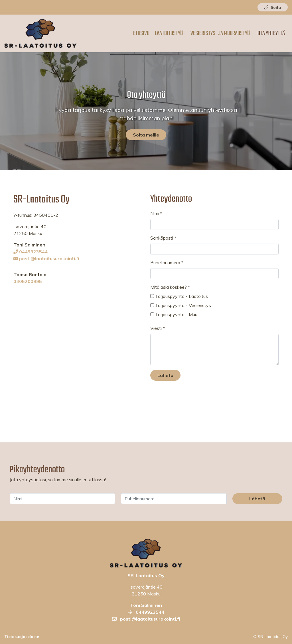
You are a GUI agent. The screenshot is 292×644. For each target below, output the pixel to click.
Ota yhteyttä (271, 33)
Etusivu (141, 33)
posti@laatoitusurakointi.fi (46, 258)
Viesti (158, 328)
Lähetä (165, 375)
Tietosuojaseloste (22, 637)
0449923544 (31, 252)
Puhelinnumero (167, 262)
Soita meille (146, 135)
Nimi (156, 213)
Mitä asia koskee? (170, 287)
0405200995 (28, 281)
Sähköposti (163, 238)
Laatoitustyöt (170, 33)
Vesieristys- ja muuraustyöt (221, 33)
